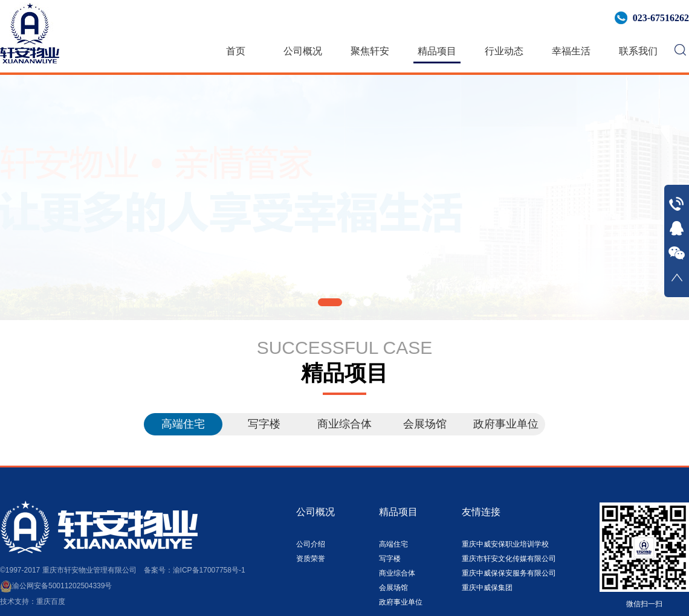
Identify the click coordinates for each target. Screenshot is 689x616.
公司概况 (303, 51)
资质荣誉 (311, 559)
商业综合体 (344, 424)
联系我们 (638, 51)
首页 (236, 51)
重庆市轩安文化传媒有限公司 (509, 559)
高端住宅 (183, 424)
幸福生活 (571, 51)
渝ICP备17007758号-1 (209, 570)
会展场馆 (425, 424)
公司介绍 (311, 544)
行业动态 (504, 51)
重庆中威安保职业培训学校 (505, 544)
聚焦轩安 (370, 51)
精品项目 (437, 51)
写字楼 (264, 424)
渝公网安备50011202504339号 (56, 586)
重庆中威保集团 (487, 588)
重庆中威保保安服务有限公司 (509, 573)
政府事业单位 (506, 424)
